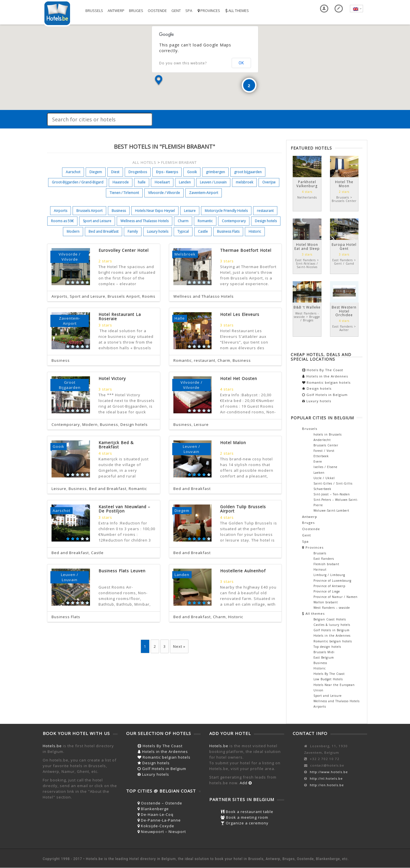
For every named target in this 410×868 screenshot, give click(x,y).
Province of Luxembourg (332, 581)
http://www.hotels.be (329, 772)
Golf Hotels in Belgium (325, 395)
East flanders (324, 559)
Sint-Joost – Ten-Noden (332, 494)
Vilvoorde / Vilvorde (164, 193)
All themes (237, 11)
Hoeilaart (162, 182)
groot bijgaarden (248, 172)
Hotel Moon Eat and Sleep (307, 246)
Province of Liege (327, 591)
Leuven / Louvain (213, 182)
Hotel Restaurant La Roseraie (120, 316)
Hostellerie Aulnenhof (243, 571)
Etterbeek (321, 456)
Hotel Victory (112, 378)
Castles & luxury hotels (332, 625)
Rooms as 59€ (62, 221)
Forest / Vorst (324, 451)
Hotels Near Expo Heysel (155, 211)
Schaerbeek (322, 489)
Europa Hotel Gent (344, 246)
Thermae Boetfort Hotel (246, 250)
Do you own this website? (183, 63)
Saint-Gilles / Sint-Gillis (333, 483)
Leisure (190, 211)
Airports (61, 211)
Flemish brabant (326, 564)
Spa (189, 11)
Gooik (192, 172)
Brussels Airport (89, 211)
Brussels (94, 11)
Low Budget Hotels (328, 679)
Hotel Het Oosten (239, 378)
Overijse (269, 182)
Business (119, 211)
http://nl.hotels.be (326, 778)
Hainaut (320, 569)
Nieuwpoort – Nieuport (162, 832)
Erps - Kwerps (167, 172)
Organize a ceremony (245, 823)
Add (246, 783)
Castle (203, 231)
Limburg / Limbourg (329, 575)
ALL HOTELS (144, 162)
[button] (159, 80)
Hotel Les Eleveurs (240, 314)
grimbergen (215, 172)
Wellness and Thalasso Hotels (144, 221)
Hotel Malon (233, 443)
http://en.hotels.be (327, 785)
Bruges (136, 11)
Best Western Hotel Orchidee (344, 311)
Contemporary (234, 221)
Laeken (319, 473)
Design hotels (266, 221)
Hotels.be (52, 746)
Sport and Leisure (97, 221)
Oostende (157, 11)
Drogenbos (138, 172)
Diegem (96, 172)
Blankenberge (153, 809)
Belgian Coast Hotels (330, 619)
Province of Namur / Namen (336, 597)
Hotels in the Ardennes (325, 376)
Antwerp (116, 11)
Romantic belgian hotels (326, 382)
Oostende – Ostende (160, 803)
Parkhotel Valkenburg (307, 184)
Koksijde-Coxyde (156, 826)
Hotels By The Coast (323, 370)
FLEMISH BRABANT (179, 162)
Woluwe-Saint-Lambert (331, 510)
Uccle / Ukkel (324, 478)
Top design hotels (327, 647)
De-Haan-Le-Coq (155, 814)
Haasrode (121, 182)
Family (133, 231)
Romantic (205, 221)
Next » (179, 646)
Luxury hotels (158, 231)
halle (142, 182)
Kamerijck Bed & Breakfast (116, 445)
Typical (183, 231)
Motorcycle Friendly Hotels (226, 211)
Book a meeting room (244, 817)
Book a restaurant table (247, 812)
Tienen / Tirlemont (124, 193)
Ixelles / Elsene (325, 467)
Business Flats (228, 231)
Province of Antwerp (329, 586)
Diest (115, 172)
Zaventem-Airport (204, 193)
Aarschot (73, 172)
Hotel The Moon (344, 184)
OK (241, 63)
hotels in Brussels (328, 434)
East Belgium (324, 657)
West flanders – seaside (332, 608)
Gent (176, 11)
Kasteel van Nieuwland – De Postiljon (124, 509)
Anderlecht (322, 440)
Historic (255, 231)
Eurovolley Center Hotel (124, 250)
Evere (318, 461)
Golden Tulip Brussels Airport (243, 509)
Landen (185, 182)
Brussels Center (326, 445)
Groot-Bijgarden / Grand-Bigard (78, 182)
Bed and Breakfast (103, 231)
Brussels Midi (324, 652)
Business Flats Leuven (122, 571)
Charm (183, 221)
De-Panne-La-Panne (159, 820)
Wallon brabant (326, 602)
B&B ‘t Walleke (307, 307)
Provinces (208, 11)
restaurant (265, 211)
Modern (73, 231)
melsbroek (244, 182)
